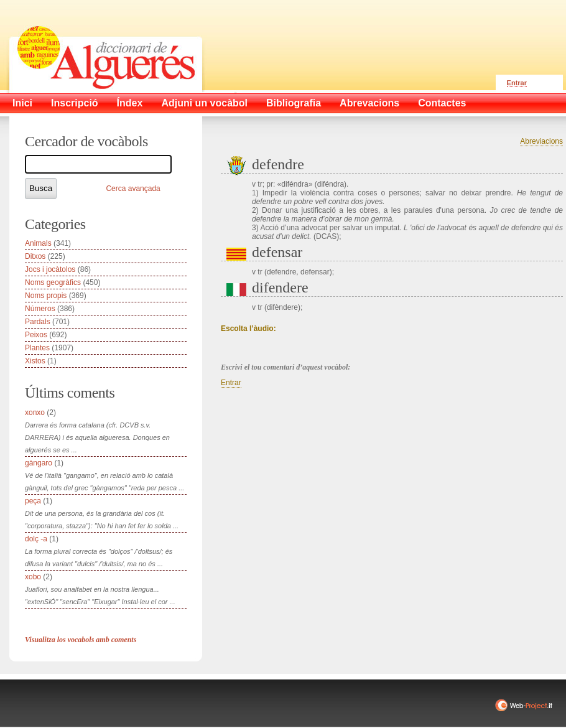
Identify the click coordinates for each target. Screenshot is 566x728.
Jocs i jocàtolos (50, 269)
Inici (22, 103)
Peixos (36, 335)
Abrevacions (369, 103)
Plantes (37, 348)
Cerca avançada (133, 189)
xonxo (35, 413)
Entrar (517, 83)
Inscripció (75, 103)
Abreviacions (541, 141)
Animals (38, 243)
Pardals (38, 322)
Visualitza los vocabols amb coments (81, 640)
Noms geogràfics (53, 282)
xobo (33, 577)
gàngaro (39, 463)
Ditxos (35, 256)
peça (33, 501)
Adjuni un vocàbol (204, 103)
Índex (130, 103)
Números (40, 309)
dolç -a (36, 539)
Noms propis (46, 296)
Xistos (35, 361)
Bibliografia (294, 103)
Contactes (442, 103)
